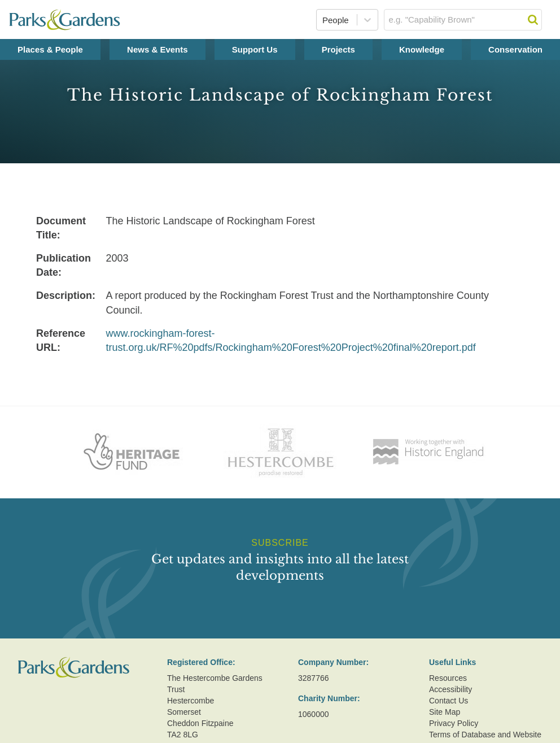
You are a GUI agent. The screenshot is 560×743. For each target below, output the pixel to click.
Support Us (255, 49)
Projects (338, 49)
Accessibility (450, 689)
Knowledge (422, 49)
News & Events (158, 49)
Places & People (50, 49)
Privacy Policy (454, 723)
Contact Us (449, 701)
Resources (448, 678)
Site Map (445, 712)
